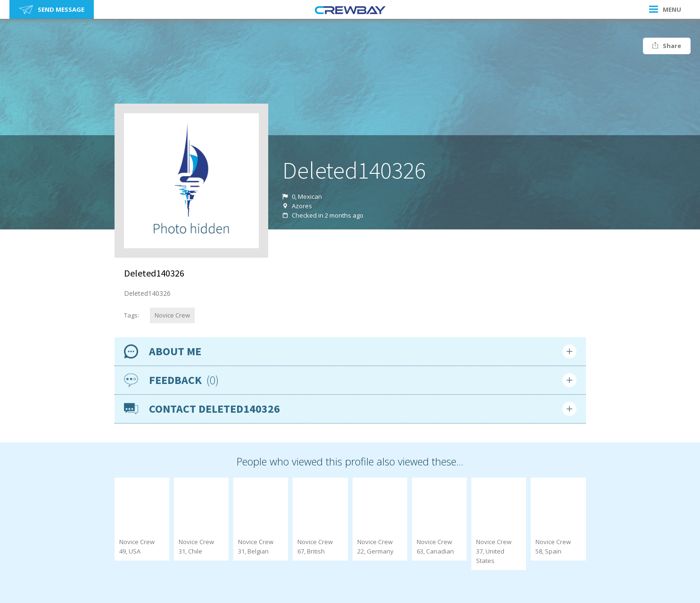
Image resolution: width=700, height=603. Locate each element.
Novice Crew (172, 315)
